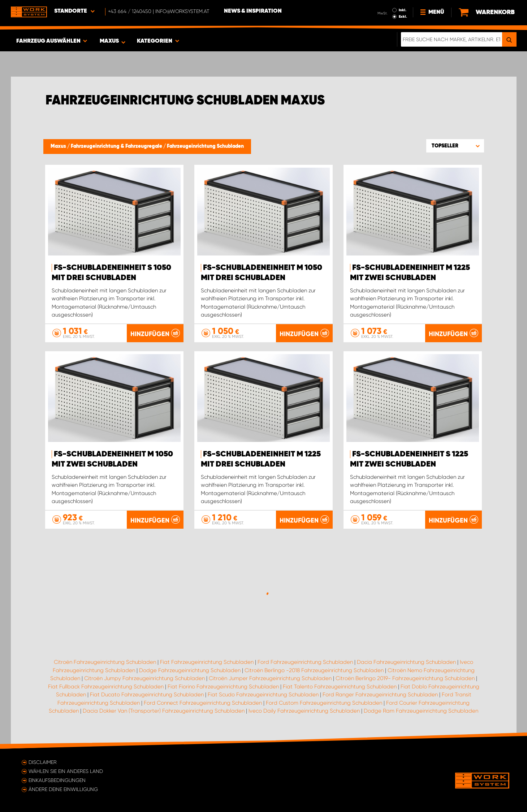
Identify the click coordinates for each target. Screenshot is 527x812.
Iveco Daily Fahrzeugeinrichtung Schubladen (304, 711)
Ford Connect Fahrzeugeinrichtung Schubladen (203, 703)
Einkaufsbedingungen (57, 780)
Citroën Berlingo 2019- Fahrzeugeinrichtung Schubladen (405, 678)
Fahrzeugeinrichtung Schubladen (205, 146)
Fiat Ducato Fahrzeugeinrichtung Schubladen (147, 695)
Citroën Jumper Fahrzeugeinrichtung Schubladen (270, 678)
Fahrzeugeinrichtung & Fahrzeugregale (117, 146)
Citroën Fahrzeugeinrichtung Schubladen (105, 662)
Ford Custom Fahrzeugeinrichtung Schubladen (324, 703)
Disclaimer (43, 762)
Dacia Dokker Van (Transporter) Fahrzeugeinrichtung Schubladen (164, 711)
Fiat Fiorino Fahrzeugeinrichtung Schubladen (223, 687)
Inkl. (403, 10)
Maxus (59, 146)
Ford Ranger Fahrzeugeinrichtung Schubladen (380, 695)
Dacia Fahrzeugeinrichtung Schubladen (406, 662)
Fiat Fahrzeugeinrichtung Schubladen (207, 662)
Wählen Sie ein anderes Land (66, 771)
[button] (455, 146)
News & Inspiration (253, 11)
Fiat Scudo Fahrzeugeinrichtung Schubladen (263, 695)
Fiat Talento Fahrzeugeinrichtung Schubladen (340, 687)
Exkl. (403, 17)
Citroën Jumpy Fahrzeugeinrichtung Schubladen (144, 678)
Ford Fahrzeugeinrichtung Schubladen (305, 662)
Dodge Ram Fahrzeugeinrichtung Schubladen (421, 711)
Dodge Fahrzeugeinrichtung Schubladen (190, 670)
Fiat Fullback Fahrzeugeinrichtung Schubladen (106, 687)
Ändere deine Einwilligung (63, 789)
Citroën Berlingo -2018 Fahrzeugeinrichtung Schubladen (314, 670)
